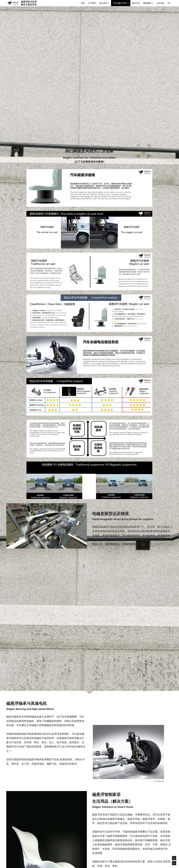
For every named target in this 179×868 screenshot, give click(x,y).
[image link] (13, 3)
